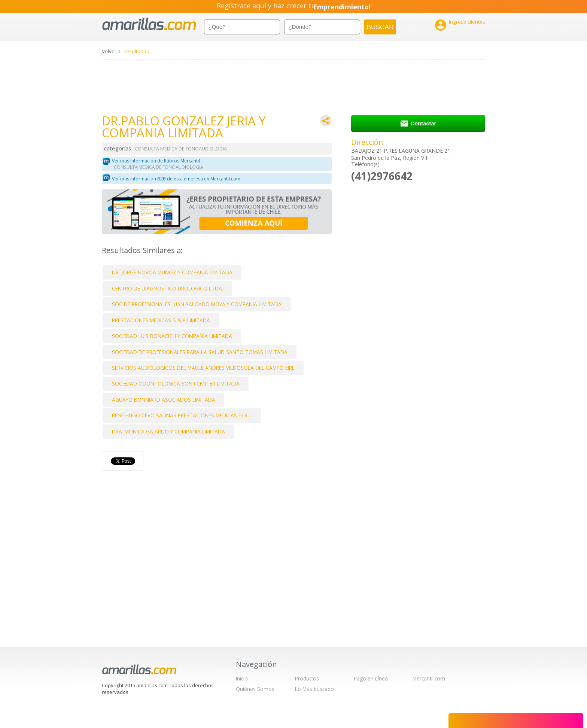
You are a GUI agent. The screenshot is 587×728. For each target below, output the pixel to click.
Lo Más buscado (314, 689)
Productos (307, 678)
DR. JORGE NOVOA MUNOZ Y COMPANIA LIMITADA (172, 272)
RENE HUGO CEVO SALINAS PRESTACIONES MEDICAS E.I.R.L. (182, 415)
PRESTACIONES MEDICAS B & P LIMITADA (161, 320)
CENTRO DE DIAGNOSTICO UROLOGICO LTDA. (168, 288)
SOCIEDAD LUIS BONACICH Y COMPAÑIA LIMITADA (172, 336)
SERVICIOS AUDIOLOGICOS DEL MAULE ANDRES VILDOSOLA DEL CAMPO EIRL (203, 368)
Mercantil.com (429, 678)
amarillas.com (149, 24)
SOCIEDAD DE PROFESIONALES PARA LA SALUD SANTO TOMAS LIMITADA (200, 352)
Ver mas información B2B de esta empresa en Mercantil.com (176, 179)
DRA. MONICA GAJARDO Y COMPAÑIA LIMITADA (168, 431)
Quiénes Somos (255, 689)
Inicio (242, 678)
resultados (137, 51)
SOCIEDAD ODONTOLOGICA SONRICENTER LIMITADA (176, 383)
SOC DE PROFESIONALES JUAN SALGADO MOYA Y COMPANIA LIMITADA (197, 304)
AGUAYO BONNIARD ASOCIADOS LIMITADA (164, 400)
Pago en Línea (371, 678)
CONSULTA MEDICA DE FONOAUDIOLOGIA (181, 149)
